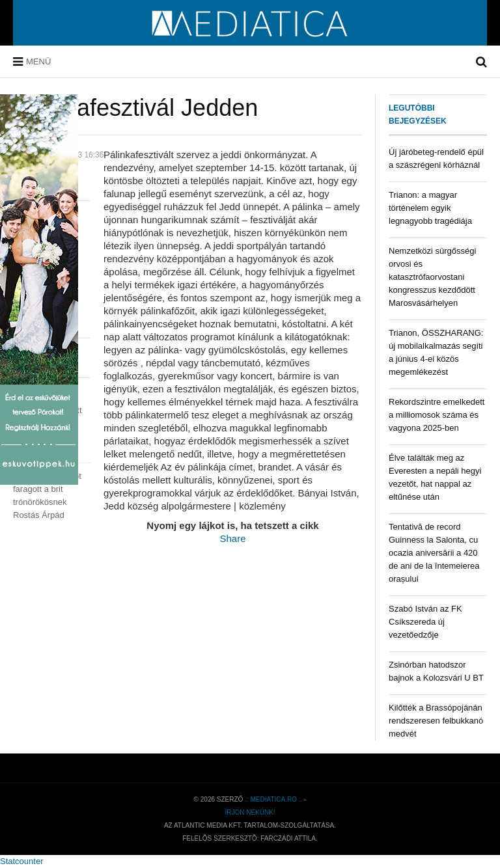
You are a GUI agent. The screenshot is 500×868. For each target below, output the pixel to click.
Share (232, 538)
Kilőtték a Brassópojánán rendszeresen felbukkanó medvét (436, 721)
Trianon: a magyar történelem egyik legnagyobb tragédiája (430, 208)
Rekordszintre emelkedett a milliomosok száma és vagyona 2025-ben (437, 415)
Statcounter (22, 861)
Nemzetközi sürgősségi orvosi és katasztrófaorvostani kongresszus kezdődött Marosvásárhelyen (432, 277)
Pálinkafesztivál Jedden (135, 108)
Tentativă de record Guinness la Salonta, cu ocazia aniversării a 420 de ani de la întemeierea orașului (434, 553)
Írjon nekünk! (250, 812)
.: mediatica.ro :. (273, 799)
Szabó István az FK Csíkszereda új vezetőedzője (425, 622)
